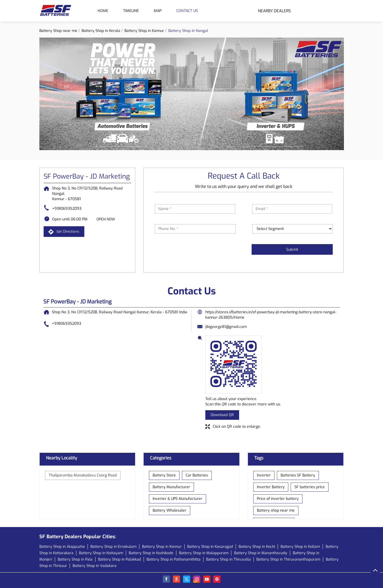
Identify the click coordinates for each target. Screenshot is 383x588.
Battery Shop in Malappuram (204, 553)
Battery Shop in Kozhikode (151, 553)
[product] (293, 229)
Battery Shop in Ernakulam (113, 547)
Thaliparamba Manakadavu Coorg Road (83, 475)
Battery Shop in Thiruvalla (228, 559)
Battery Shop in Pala (75, 559)
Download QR (222, 415)
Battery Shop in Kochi (257, 547)
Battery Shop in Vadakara (95, 566)
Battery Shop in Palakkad (120, 559)
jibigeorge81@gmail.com (226, 327)
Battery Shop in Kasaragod (210, 547)
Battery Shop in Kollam (300, 547)
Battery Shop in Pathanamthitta (174, 559)
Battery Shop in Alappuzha (62, 547)
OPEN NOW (106, 219)
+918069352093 (67, 209)
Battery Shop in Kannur (162, 547)
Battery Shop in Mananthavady (261, 553)
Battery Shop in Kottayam (101, 553)
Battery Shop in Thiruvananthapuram (288, 559)
